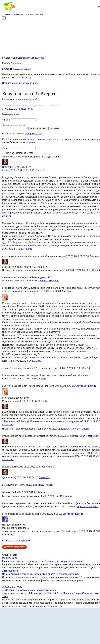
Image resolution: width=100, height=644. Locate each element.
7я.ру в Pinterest (47, 594)
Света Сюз (41, 171)
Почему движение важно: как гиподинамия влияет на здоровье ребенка (40, 575)
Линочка (6, 217)
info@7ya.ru (8, 591)
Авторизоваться (34, 134)
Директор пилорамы (87, 507)
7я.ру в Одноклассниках (87, 594)
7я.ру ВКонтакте (65, 594)
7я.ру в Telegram (29, 594)
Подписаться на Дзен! (22, 69)
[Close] (4, 18)
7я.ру (5, 597)
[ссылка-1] (8, 171)
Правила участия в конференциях (20, 83)
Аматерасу (8, 535)
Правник (68, 497)
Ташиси (28, 250)
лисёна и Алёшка (80, 430)
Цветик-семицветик (49, 281)
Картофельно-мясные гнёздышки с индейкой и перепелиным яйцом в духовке (43, 562)
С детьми (16, 63)
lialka (44, 379)
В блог (6, 69)
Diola (38, 362)
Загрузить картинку (41, 129)
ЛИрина (28, 109)
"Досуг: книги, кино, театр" (31, 58)
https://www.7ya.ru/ (25, 591)
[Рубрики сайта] (3, 7)
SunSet (86, 369)
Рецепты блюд (10, 559)
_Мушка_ (49, 486)
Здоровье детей (11, 572)
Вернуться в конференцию (16, 541)
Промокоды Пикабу (46, 591)
